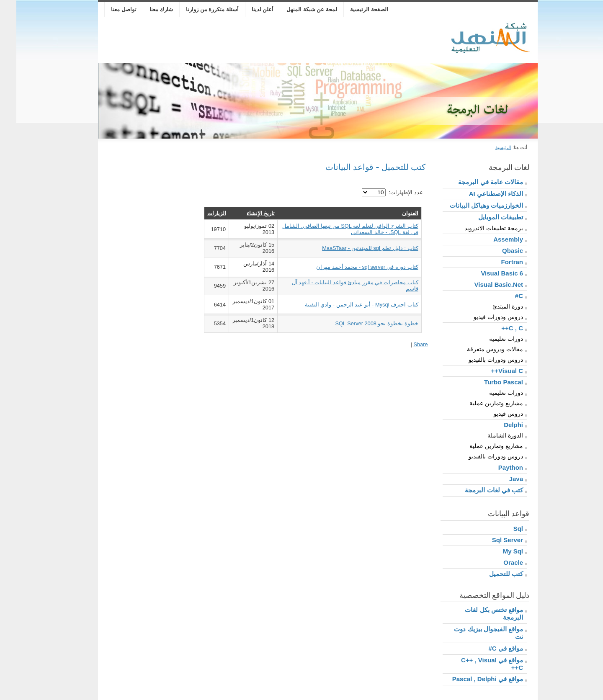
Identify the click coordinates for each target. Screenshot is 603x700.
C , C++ (496, 328)
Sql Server (491, 540)
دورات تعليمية (490, 339)
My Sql (497, 551)
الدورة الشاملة (489, 435)
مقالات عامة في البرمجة (474, 182)
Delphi (497, 425)
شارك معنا (145, 9)
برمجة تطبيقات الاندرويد (477, 228)
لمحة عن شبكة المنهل (295, 9)
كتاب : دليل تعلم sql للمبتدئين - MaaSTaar (354, 248)
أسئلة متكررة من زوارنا (196, 9)
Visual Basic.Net (482, 284)
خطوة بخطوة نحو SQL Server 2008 (361, 323)
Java (500, 479)
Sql (502, 529)
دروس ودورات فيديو (482, 317)
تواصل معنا (107, 9)
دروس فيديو (492, 414)
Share (404, 344)
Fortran (496, 262)
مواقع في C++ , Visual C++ (476, 664)
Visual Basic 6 (486, 273)
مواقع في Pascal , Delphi (471, 679)
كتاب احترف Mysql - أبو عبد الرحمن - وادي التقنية (345, 305)
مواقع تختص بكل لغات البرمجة (478, 614)
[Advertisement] (238, 40)
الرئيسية (487, 147)
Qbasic (496, 251)
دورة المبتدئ (491, 306)
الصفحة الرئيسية (353, 9)
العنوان (394, 213)
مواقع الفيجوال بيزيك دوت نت (472, 633)
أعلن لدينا (246, 9)
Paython (494, 467)
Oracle (497, 562)
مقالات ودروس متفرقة (479, 349)
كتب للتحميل (490, 574)
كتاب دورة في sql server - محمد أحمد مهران (351, 267)
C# (503, 296)
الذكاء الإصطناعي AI (480, 194)
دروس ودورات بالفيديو (479, 360)
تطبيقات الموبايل (484, 217)
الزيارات (200, 213)
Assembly (492, 239)
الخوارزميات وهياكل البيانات (470, 205)
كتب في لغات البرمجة (478, 490)
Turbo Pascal (487, 382)
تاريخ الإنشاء (244, 213)
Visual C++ (491, 371)
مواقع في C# (489, 648)
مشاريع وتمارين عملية (480, 403)
